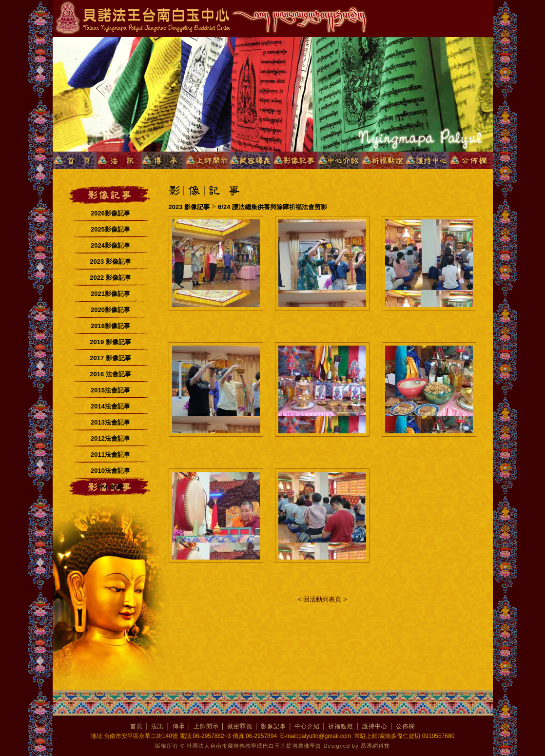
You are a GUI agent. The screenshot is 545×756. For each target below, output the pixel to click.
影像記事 (273, 726)
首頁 (136, 726)
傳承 (179, 726)
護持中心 (375, 726)
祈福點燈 (341, 726)
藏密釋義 (240, 726)
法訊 (157, 726)
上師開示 (206, 726)
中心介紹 (307, 726)
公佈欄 (405, 726)
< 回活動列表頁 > (322, 599)
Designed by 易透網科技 (357, 746)
